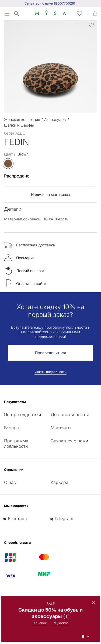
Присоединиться (50, 353)
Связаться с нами (69, 441)
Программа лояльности (16, 443)
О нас (10, 482)
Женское (40, 623)
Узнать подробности (50, 372)
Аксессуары (55, 119)
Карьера (60, 482)
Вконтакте (18, 519)
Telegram (64, 519)
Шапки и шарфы (19, 125)
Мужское (61, 623)
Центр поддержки (22, 414)
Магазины (61, 428)
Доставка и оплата (70, 414)
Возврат (12, 428)
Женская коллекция (22, 119)
